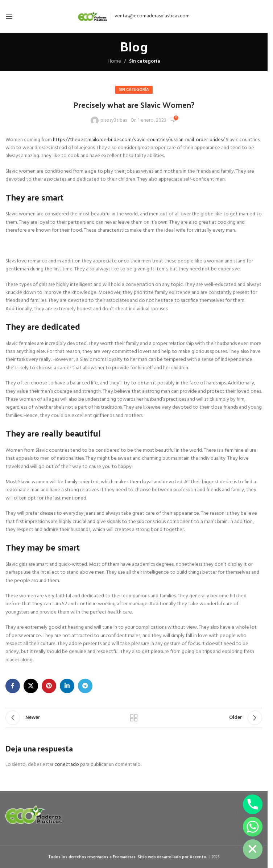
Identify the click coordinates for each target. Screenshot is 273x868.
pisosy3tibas (114, 121)
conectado (67, 765)
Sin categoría (145, 61)
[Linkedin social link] (67, 686)
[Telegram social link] (85, 686)
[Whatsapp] (253, 827)
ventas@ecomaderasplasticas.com (152, 16)
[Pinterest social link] (49, 686)
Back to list (134, 718)
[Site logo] (92, 16)
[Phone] (253, 804)
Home (114, 61)
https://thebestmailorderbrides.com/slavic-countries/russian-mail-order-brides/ (139, 140)
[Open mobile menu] (9, 16)
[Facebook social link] (13, 686)
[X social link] (31, 686)
